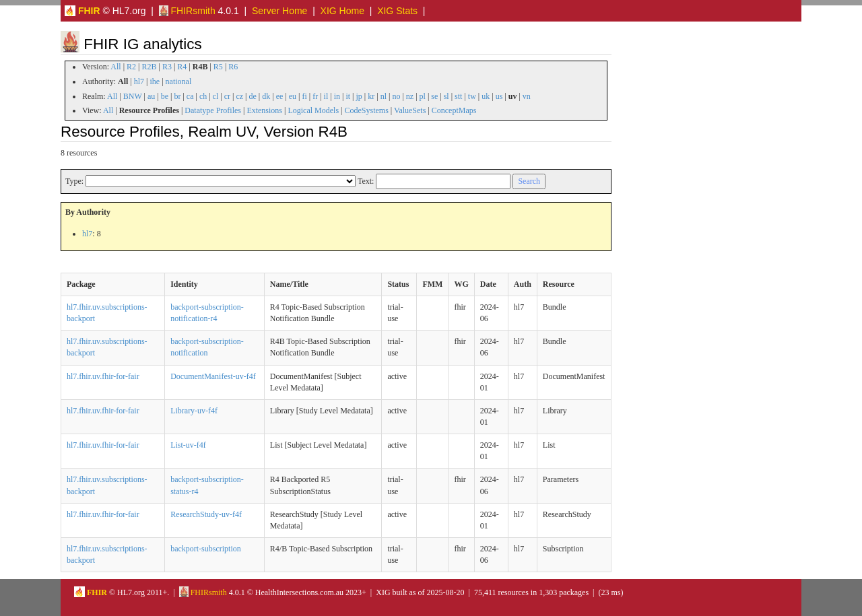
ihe (155, 81)
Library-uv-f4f (194, 411)
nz (410, 96)
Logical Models (313, 110)
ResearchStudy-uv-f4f (206, 514)
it (348, 96)
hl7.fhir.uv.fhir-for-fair (103, 376)
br (177, 96)
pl (423, 96)
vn (527, 96)
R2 (131, 67)
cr (227, 96)
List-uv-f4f (188, 445)
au (151, 96)
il (326, 96)
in (337, 96)
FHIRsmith (187, 11)
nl (384, 96)
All (115, 67)
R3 (167, 67)
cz (239, 96)
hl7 (139, 81)
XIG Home (342, 11)
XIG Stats (397, 11)
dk (266, 96)
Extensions (264, 110)
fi (304, 96)
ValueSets (410, 110)
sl (446, 96)
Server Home (279, 11)
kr (371, 96)
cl (216, 96)
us (499, 96)
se (434, 96)
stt (458, 96)
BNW (133, 96)
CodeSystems (367, 110)
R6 (233, 67)
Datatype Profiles (213, 110)
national (179, 81)
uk (486, 96)
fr (315, 96)
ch (203, 96)
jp (359, 96)
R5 (218, 67)
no (396, 96)
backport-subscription (206, 549)
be (165, 96)
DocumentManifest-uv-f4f (213, 376)
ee (280, 96)
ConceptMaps (454, 110)
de (252, 96)
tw (472, 96)
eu (293, 96)
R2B (150, 67)
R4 (182, 67)
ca (190, 96)
